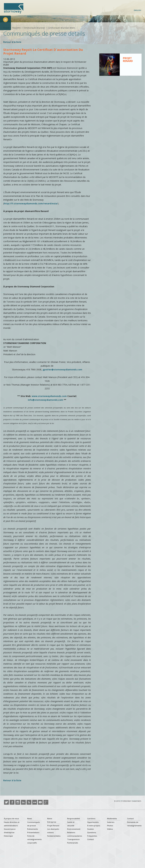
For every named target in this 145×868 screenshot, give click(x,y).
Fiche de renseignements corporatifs (34, 839)
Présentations (33, 832)
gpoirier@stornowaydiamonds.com (62, 370)
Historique (8, 836)
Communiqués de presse (34, 28)
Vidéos (110, 829)
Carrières (91, 819)
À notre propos (94, 826)
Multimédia (112, 819)
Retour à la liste (12, 42)
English (137, 10)
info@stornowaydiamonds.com (45, 400)
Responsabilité (74, 819)
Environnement (74, 829)
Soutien (91, 829)
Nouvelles (17, 28)
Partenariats (73, 843)
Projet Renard (53, 826)
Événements (33, 829)
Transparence (73, 839)
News (30, 819)
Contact (91, 839)
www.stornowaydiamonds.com (49, 396)
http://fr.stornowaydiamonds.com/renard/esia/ (31, 203)
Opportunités (93, 822)
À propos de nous (11, 819)
